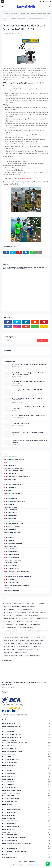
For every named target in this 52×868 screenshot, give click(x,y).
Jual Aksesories (10, 465)
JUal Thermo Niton (11, 563)
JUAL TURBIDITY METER (12, 568)
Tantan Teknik (8, 34)
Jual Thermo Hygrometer (13, 560)
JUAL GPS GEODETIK (11, 513)
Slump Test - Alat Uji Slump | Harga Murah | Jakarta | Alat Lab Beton (29, 441)
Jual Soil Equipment (12, 552)
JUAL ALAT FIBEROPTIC (12, 474)
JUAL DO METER (10, 504)
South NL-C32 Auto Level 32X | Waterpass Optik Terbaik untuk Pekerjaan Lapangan (29, 374)
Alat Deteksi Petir (11, 457)
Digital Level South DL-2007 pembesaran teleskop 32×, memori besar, (29, 382)
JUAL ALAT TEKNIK (10, 479)
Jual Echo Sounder (11, 507)
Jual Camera (9, 490)
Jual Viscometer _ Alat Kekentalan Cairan (19, 577)
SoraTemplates (19, 865)
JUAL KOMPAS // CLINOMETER (14, 527)
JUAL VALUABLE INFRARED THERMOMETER (17, 571)
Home (19, 862)
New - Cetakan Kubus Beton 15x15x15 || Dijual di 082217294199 (27, 399)
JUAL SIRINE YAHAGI (11, 549)
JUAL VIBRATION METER (12, 574)
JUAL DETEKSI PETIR (11, 499)
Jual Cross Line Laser (12, 496)
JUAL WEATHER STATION (15, 19)
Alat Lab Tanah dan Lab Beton (15, 460)
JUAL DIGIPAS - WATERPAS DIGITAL (15, 502)
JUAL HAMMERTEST (11, 518)
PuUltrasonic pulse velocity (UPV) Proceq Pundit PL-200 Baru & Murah (24, 684)
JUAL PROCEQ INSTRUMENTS (13, 543)
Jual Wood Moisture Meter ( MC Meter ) (18, 585)
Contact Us (32, 862)
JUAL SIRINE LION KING (12, 546)
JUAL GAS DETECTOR (11, 510)
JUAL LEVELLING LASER (12, 535)
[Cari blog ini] (20, 341)
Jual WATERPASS (10, 580)
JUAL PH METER (10, 541)
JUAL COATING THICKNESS (13, 493)
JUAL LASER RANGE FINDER (13, 532)
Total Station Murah (12, 591)
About (25, 862)
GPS (6, 463)
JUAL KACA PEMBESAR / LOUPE (14, 524)
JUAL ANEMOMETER (11, 488)
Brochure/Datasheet (25, 178)
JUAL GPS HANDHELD (11, 515)
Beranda (5, 19)
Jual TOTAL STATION (11, 566)
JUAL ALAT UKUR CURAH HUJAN (14, 485)
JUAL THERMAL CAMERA (12, 557)
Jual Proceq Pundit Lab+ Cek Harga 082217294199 (27, 390)
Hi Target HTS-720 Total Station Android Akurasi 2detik (29, 365)
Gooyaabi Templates (37, 865)
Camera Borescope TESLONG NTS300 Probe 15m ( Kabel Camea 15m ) (29, 408)
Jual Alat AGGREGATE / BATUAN (15, 468)
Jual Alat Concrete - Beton (14, 471)
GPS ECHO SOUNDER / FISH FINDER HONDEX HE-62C (29, 415)
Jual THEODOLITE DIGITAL (13, 554)
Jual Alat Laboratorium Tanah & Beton (18, 476)
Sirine (7, 588)
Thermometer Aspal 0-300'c (20, 424)
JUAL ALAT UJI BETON (11, 482)
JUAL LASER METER (11, 529)
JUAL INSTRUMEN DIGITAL (13, 521)
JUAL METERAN (10, 538)
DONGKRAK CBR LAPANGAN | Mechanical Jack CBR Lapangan (28, 433)
